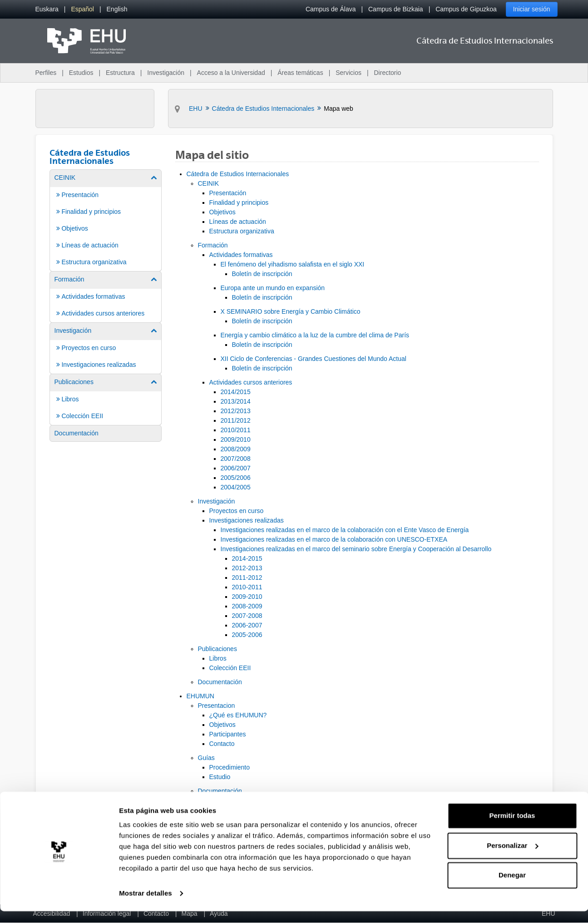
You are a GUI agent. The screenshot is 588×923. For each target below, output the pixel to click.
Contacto (222, 744)
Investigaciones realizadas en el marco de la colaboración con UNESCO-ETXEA (334, 539)
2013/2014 (236, 401)
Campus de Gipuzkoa (466, 9)
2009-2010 (247, 597)
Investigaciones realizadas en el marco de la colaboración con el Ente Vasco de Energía (345, 530)
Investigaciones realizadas (247, 520)
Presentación (228, 193)
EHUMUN (200, 696)
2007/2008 (236, 459)
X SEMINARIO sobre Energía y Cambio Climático (291, 311)
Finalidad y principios (239, 202)
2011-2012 (247, 577)
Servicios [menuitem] (348, 73)
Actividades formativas (241, 255)
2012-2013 (247, 568)
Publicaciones (217, 649)
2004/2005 (236, 487)
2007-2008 (247, 616)
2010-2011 (247, 587)
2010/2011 (236, 430)
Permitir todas (512, 827)
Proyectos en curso (237, 511)
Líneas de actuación (238, 222)
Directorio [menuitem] (388, 73)
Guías (206, 758)
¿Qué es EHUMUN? (238, 715)
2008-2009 (247, 606)
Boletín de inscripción (262, 274)
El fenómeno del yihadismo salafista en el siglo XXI (293, 264)
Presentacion (217, 706)
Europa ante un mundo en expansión (273, 288)
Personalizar (512, 857)
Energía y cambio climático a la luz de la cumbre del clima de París (315, 335)
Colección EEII (230, 668)
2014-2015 (247, 558)
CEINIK (209, 183)
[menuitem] (47, 9)
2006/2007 (236, 468)
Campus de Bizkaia (396, 9)
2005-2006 (247, 635)
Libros (218, 658)
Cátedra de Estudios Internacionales (238, 174)
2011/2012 (236, 420)
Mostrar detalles (146, 905)
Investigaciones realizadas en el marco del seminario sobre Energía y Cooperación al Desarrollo (356, 549)
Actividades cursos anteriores (251, 382)
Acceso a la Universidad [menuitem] (231, 73)
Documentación (220, 682)
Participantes (228, 734)
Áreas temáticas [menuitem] (300, 73)
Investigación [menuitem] (166, 73)
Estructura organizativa (242, 231)
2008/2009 (236, 449)
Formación (213, 245)
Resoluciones (228, 800)
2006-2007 (247, 625)
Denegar (512, 887)
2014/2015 (236, 392)
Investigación (217, 501)
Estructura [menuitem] (120, 73)
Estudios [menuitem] (81, 73)
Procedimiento (230, 767)
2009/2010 (236, 439)
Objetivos (222, 212)
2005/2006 (236, 478)
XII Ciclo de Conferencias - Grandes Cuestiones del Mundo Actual (314, 359)
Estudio (220, 777)
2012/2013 (236, 411)
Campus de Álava (331, 9)
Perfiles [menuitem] (46, 73)
